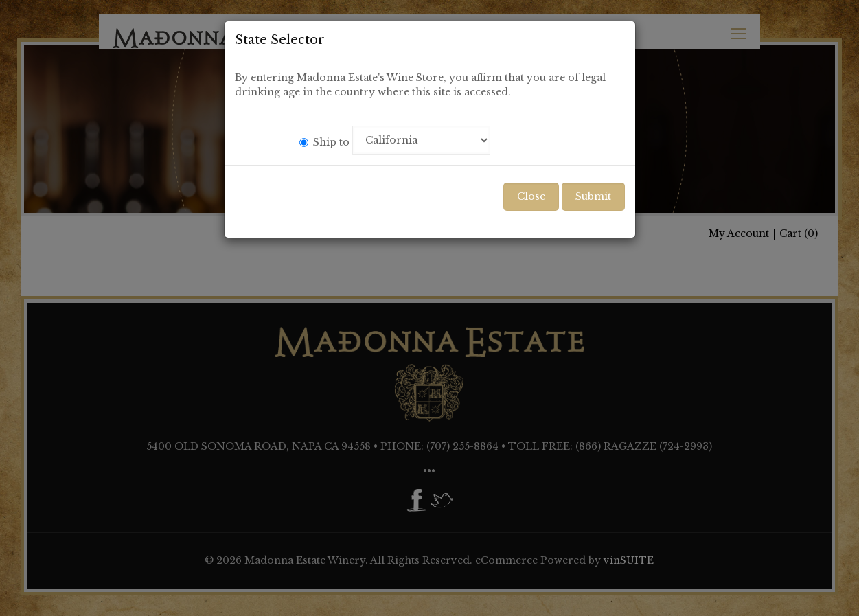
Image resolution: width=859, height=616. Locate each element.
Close (531, 196)
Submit (593, 196)
